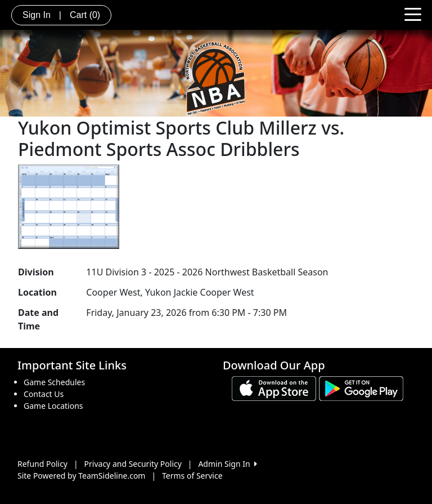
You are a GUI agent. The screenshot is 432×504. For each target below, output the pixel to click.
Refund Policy (42, 464)
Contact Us (44, 394)
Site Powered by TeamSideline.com (81, 476)
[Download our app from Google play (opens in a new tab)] (361, 388)
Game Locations (53, 406)
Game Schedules (54, 382)
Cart (85, 15)
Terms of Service (192, 476)
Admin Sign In (227, 464)
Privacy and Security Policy (133, 464)
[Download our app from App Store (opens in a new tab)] (274, 388)
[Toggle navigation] (413, 14)
